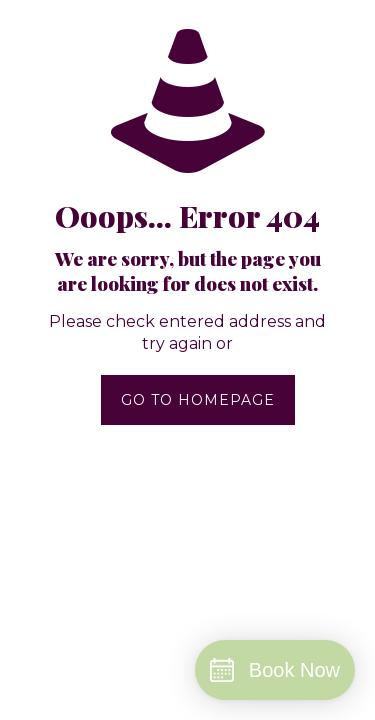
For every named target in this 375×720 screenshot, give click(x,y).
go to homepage (198, 400)
